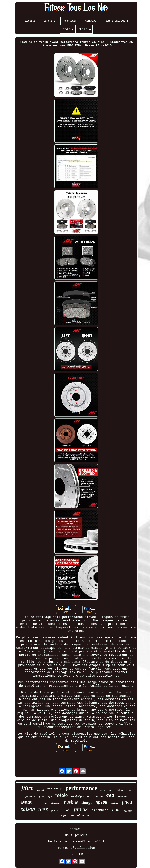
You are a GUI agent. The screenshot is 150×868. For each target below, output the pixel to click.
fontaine (31, 796)
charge (87, 802)
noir (116, 809)
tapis (50, 797)
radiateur (55, 789)
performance (81, 788)
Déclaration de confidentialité (76, 842)
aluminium (84, 815)
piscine (38, 804)
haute (67, 810)
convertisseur (52, 803)
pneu (127, 802)
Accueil (76, 829)
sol (89, 796)
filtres (42, 797)
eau (110, 795)
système (71, 802)
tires (43, 809)
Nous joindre (76, 835)
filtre (27, 788)
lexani (111, 790)
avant (26, 802)
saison (28, 809)
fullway (121, 790)
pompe (55, 810)
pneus (81, 809)
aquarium (67, 815)
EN (72, 854)
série (103, 790)
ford (130, 790)
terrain (98, 796)
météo (62, 795)
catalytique (78, 796)
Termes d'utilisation (76, 848)
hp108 (101, 802)
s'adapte (128, 811)
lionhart (100, 810)
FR (81, 854)
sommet (40, 790)
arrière (115, 803)
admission (122, 797)
